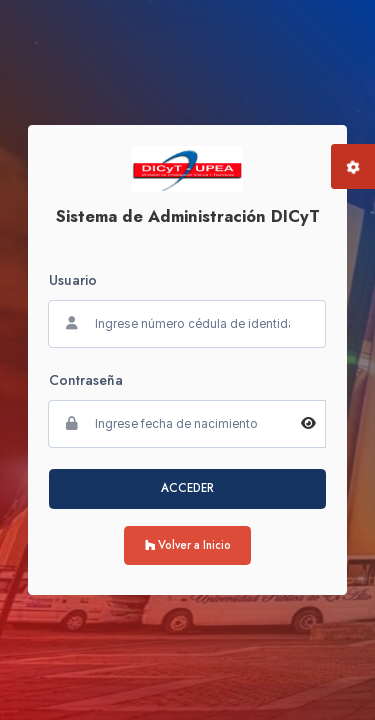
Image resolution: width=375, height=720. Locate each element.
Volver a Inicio (188, 545)
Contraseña (86, 380)
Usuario (73, 280)
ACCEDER (187, 488)
